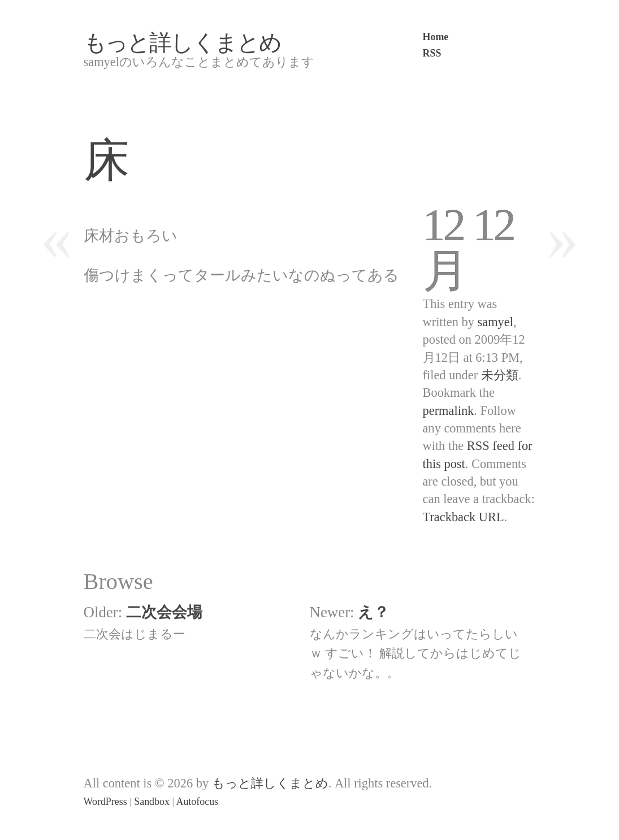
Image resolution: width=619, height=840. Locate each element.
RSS (432, 53)
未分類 (500, 375)
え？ (373, 612)
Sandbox (152, 802)
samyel (495, 322)
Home (436, 37)
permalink (449, 411)
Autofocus (197, 802)
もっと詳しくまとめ (183, 43)
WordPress (105, 802)
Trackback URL (464, 517)
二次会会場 (164, 612)
